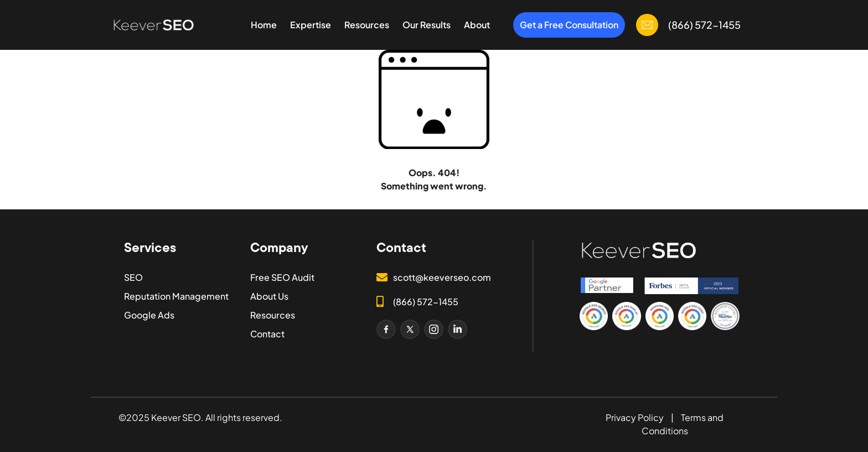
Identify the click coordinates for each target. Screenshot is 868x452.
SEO (133, 277)
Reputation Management (176, 296)
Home (264, 25)
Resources (367, 25)
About (477, 25)
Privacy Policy (635, 417)
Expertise (311, 25)
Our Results (427, 25)
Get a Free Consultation (569, 25)
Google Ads (149, 315)
